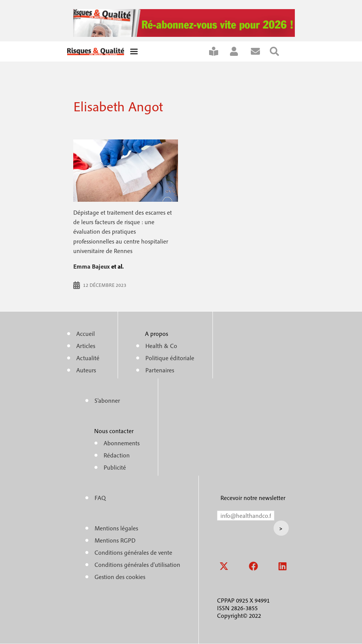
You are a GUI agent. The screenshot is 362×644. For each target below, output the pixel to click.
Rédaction (117, 455)
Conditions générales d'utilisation (137, 565)
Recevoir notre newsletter (253, 498)
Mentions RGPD (115, 540)
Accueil (86, 334)
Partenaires (160, 370)
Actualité (88, 358)
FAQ (100, 498)
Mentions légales (116, 528)
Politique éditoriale (170, 358)
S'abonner (219, 51)
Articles (86, 346)
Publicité (115, 467)
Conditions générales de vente (133, 552)
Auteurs (86, 370)
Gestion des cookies (120, 577)
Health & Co (161, 346)
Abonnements (122, 443)
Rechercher (279, 51)
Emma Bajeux (91, 266)
